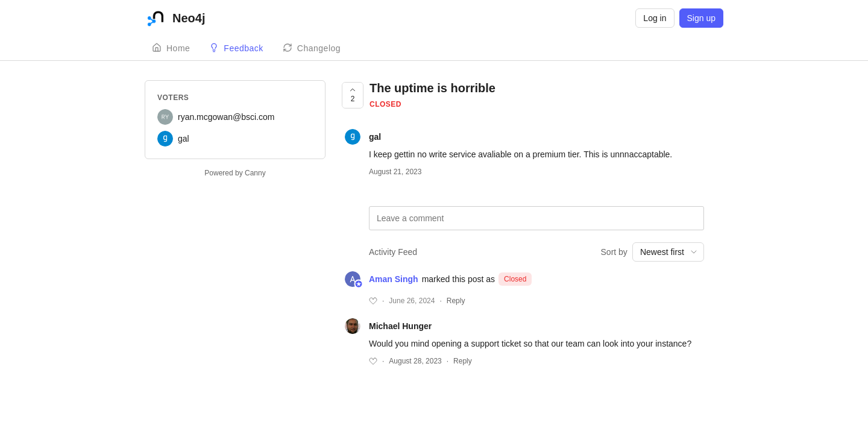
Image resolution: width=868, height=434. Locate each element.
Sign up (701, 18)
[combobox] (668, 252)
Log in (655, 18)
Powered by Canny (235, 173)
